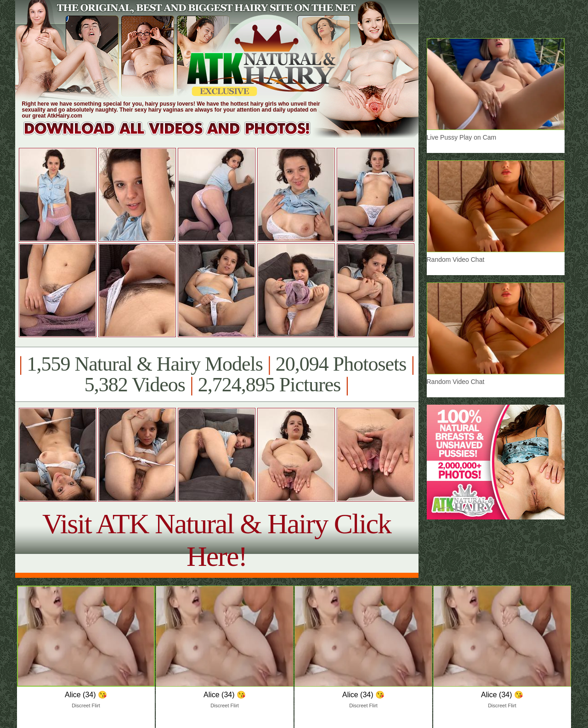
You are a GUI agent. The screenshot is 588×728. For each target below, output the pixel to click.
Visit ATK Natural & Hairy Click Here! (217, 540)
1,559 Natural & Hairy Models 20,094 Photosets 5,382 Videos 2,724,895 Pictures (217, 374)
